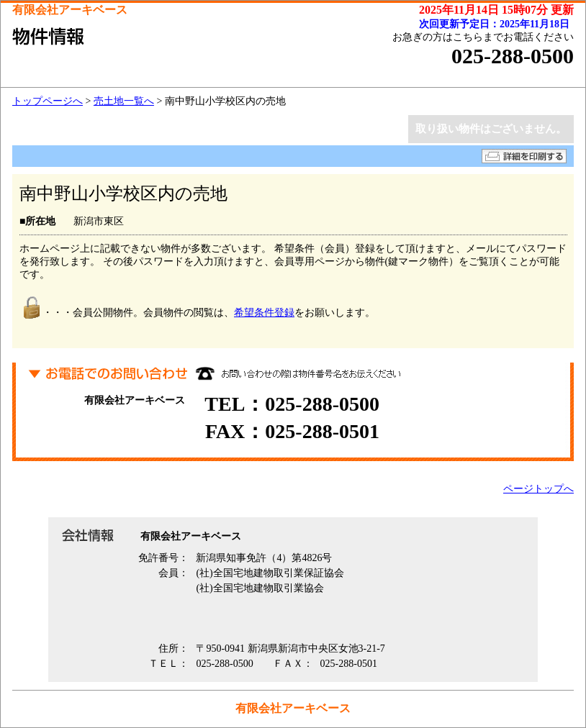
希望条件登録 (264, 313)
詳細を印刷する (524, 156)
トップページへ (48, 101)
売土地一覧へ (124, 101)
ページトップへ (538, 489)
